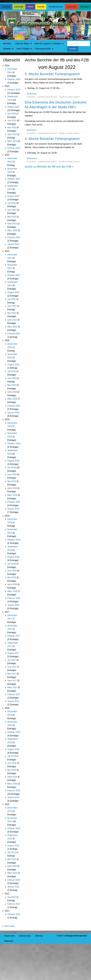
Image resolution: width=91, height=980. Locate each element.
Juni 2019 (12, 474)
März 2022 (12, 230)
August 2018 (13, 557)
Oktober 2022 (14, 179)
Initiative (7, 49)
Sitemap (39, 936)
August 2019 (13, 461)
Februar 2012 (14, 904)
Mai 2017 (12, 674)
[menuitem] (7, 44)
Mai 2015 (12, 859)
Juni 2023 (12, 120)
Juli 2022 (12, 203)
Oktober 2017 (14, 636)
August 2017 (13, 653)
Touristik (41, 7)
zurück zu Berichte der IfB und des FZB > (49, 167)
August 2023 (13, 107)
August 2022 (13, 196)
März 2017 (12, 687)
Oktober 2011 (14, 914)
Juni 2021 (12, 306)
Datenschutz (25, 936)
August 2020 (13, 365)
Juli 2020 (12, 371)
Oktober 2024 (14, 79)
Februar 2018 (14, 598)
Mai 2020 (12, 385)
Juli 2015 (12, 852)
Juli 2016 (12, 756)
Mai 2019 (12, 481)
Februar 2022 (14, 237)
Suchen (73, 49)
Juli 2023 (12, 114)
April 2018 (12, 584)
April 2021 (12, 320)
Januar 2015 (13, 887)
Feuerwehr (72, 7)
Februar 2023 (14, 148)
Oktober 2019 (14, 443)
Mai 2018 (12, 577)
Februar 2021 (14, 334)
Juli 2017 (12, 660)
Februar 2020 (14, 406)
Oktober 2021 (14, 275)
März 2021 (12, 327)
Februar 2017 (14, 694)
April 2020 (12, 392)
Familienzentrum (56, 7)
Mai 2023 (12, 127)
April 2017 (12, 681)
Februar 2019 (14, 502)
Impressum (9, 936)
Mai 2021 (12, 313)
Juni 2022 (12, 210)
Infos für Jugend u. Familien (48, 44)
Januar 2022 (13, 244)
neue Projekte (23, 49)
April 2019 (12, 488)
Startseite (6, 7)
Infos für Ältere (22, 44)
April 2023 (12, 134)
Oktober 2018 (14, 540)
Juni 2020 (12, 378)
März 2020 (12, 399)
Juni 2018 (12, 571)
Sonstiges (85, 7)
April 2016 (12, 777)
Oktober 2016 (14, 732)
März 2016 (12, 784)
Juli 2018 (12, 564)
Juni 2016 (12, 763)
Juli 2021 (12, 299)
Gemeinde (19, 7)
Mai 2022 (12, 217)
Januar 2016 (13, 797)
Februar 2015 (14, 880)
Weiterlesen (32, 94)
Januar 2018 (13, 605)
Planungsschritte (43, 49)
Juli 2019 (12, 468)
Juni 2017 (12, 667)
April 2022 (12, 224)
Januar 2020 (13, 413)
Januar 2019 (13, 509)
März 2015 (12, 873)
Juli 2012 (12, 897)
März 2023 (12, 141)
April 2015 (12, 866)
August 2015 (13, 846)
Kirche (30, 7)
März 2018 (12, 591)
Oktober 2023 (14, 90)
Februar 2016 (14, 791)
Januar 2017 (13, 701)
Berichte (7, 44)
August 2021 (13, 292)
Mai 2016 (12, 770)
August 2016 (13, 749)
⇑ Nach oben (8, 926)
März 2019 (12, 495)
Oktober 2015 (14, 828)
